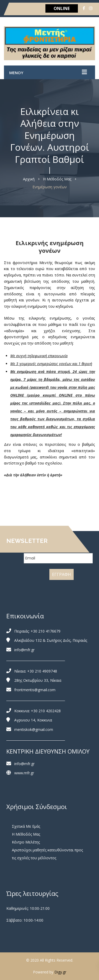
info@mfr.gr (24, 650)
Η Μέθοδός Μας (57, 179)
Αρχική (29, 179)
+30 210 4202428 (46, 711)
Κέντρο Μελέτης (26, 842)
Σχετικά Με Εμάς (26, 826)
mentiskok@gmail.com (34, 729)
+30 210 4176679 (46, 631)
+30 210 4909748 (42, 671)
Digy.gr (60, 972)
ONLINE (62, 8)
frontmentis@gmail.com (35, 690)
